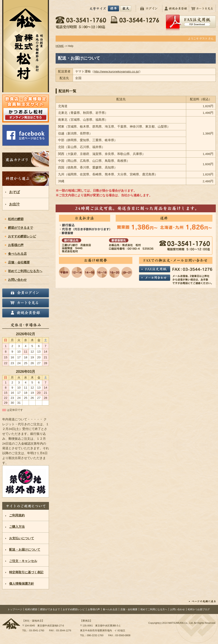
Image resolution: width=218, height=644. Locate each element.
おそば (14, 192)
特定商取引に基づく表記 (26, 572)
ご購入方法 (17, 527)
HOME (60, 46)
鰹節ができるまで (20, 228)
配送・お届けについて (25, 550)
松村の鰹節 (16, 219)
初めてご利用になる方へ (25, 271)
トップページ (15, 609)
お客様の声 (16, 245)
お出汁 (14, 204)
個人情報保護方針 (22, 584)
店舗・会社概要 (19, 262)
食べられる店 (17, 254)
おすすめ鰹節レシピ (22, 236)
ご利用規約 (17, 515)
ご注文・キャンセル (23, 561)
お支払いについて (22, 538)
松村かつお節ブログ (199, 609)
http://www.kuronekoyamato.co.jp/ (116, 71)
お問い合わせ (17, 280)
